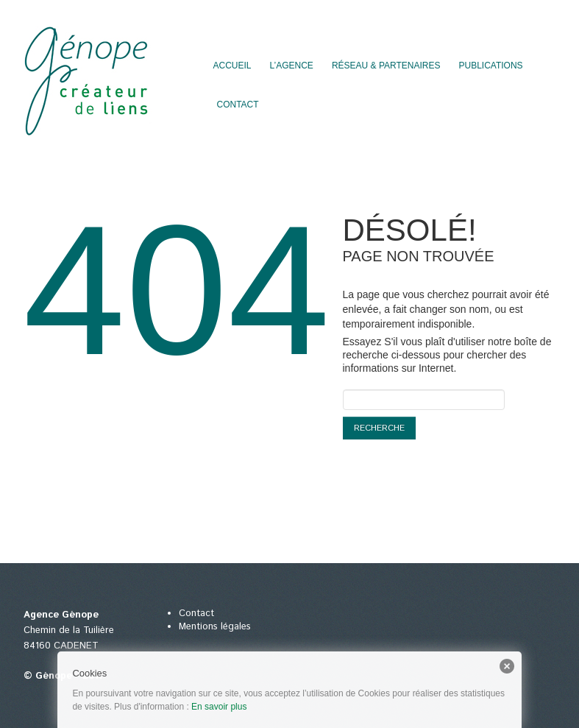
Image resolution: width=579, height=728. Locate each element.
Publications (490, 66)
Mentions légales (215, 627)
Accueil (232, 66)
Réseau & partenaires (386, 66)
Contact (238, 105)
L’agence (292, 66)
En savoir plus (219, 707)
